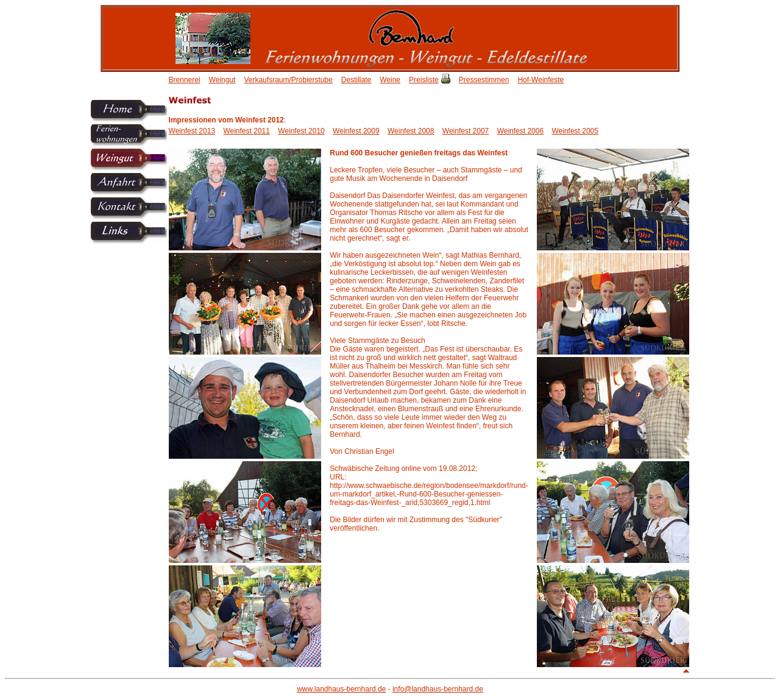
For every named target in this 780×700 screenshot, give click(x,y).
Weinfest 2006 (521, 131)
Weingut (222, 80)
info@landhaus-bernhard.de (438, 689)
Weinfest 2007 (466, 131)
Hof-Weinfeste (541, 80)
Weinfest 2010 (301, 131)
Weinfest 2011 (246, 131)
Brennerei (185, 80)
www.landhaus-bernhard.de (341, 689)
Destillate (356, 80)
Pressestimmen (484, 80)
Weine (390, 80)
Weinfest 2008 (411, 131)
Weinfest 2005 (575, 131)
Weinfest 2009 (356, 131)
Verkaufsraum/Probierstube (288, 80)
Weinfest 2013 (192, 131)
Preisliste (424, 80)
